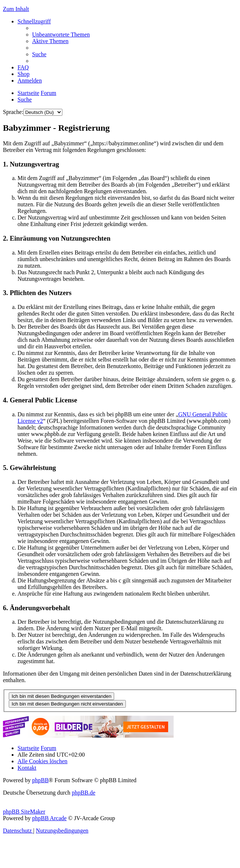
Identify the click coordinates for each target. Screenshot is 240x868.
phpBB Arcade (49, 818)
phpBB (40, 780)
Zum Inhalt (16, 9)
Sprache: (13, 112)
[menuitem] (61, 35)
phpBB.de (84, 793)
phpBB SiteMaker (24, 812)
